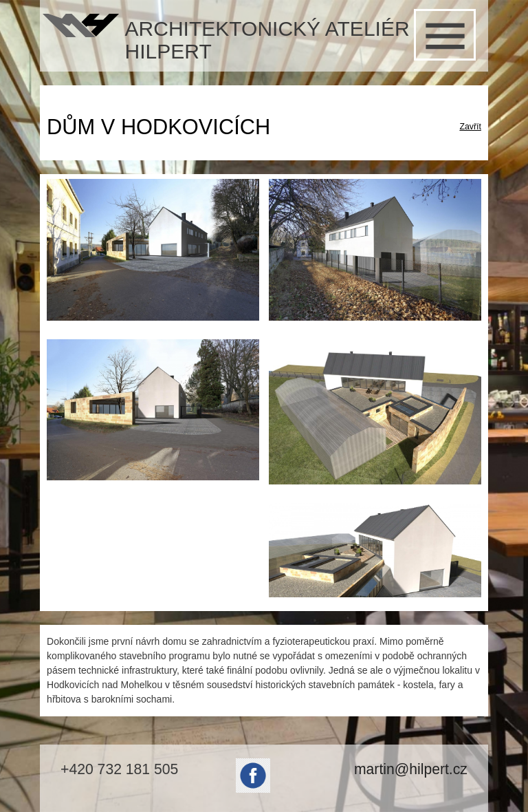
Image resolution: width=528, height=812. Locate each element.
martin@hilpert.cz (411, 769)
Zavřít (470, 127)
